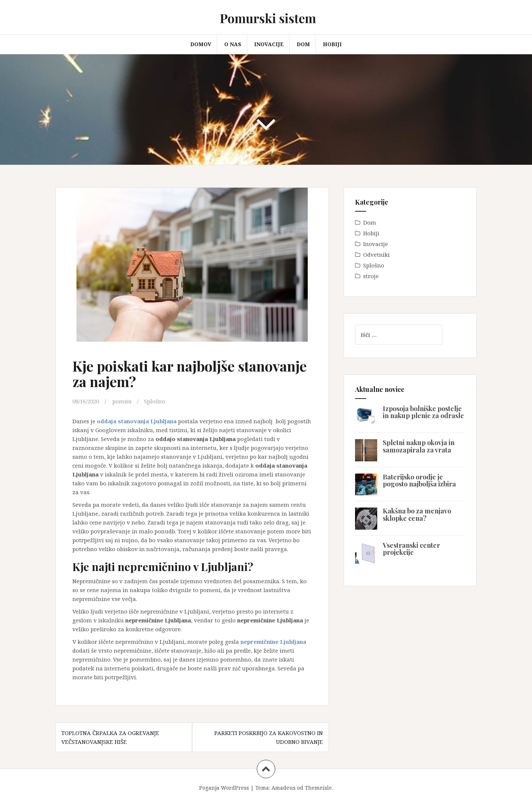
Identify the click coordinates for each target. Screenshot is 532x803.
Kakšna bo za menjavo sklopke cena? (417, 515)
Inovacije (269, 44)
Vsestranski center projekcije (411, 549)
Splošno (155, 401)
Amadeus (284, 788)
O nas (233, 44)
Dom (303, 44)
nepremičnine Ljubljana (273, 642)
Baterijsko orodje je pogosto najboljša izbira (419, 481)
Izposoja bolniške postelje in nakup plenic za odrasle (423, 412)
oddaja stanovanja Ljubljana (137, 421)
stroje (371, 276)
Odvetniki (376, 254)
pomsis (122, 401)
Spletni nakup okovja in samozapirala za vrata (419, 446)
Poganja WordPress (224, 788)
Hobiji (332, 44)
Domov (201, 44)
